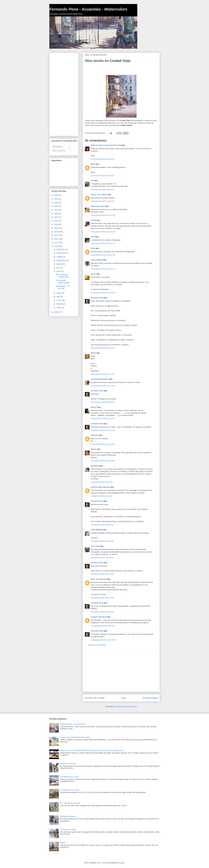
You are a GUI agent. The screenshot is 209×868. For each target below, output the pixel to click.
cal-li (93, 237)
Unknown (95, 435)
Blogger (121, 863)
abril (59, 297)
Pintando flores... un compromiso (73, 724)
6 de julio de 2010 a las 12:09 (102, 598)
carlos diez (95, 546)
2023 (57, 203)
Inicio (124, 698)
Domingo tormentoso (68, 816)
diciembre (61, 249)
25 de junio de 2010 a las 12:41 (103, 348)
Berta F (94, 407)
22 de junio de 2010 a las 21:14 (103, 269)
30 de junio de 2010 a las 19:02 (103, 461)
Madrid (63, 843)
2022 (57, 206)
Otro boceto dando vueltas (63, 281)
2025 (57, 195)
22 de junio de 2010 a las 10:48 (103, 215)
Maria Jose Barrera (99, 579)
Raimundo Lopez (98, 206)
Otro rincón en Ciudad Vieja (62, 276)
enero (59, 308)
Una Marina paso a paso (70, 777)
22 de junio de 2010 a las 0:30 (102, 176)
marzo (59, 300)
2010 (57, 246)
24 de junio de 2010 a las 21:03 (103, 293)
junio (59, 271)
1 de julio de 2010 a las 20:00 (102, 574)
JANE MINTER (97, 530)
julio (58, 268)
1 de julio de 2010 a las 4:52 (102, 496)
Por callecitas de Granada (70, 803)
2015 (57, 228)
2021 (57, 210)
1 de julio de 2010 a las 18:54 (102, 541)
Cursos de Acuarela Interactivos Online (75, 737)
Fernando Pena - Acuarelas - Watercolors (88, 9)
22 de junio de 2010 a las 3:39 (102, 190)
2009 (57, 312)
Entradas (58, 147)
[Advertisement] (116, 69)
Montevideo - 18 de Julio (63, 287)
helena (94, 220)
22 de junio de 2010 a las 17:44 (103, 255)
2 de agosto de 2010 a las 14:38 (103, 640)
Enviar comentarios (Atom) (127, 706)
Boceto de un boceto (68, 764)
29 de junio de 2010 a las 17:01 (103, 419)
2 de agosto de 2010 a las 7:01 (103, 626)
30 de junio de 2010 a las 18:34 (103, 444)
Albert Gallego (97, 260)
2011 (57, 243)
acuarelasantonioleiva (100, 379)
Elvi (92, 180)
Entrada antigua (150, 698)
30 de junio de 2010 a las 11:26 (103, 430)
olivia (93, 248)
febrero (60, 304)
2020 (57, 213)
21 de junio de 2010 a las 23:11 (103, 159)
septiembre (61, 260)
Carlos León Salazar (99, 194)
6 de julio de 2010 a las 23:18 (102, 612)
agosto (60, 264)
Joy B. (93, 274)
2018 (57, 217)
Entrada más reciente (95, 698)
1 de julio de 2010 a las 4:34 (102, 482)
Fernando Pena (97, 298)
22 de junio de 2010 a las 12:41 (103, 243)
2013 (57, 235)
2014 (57, 232)
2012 (57, 239)
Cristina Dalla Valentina (100, 487)
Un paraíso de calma (68, 830)
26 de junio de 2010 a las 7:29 (102, 374)
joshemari (95, 466)
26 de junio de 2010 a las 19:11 (103, 402)
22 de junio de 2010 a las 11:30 (103, 232)
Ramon (94, 449)
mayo (59, 293)
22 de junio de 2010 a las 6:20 (102, 201)
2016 (57, 224)
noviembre (61, 253)
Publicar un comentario (97, 645)
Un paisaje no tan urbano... (71, 790)
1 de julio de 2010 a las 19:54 (102, 558)
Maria (93, 164)
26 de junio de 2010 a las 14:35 (103, 386)
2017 (57, 221)
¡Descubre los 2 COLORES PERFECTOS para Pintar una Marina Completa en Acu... (93, 750)
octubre (60, 257)
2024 (57, 199)
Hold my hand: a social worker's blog (106, 145)
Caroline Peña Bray (99, 617)
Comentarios (59, 151)
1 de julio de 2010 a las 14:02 (102, 525)
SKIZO (93, 353)
